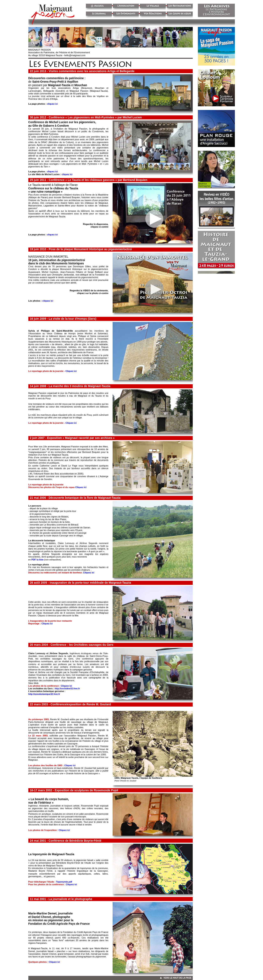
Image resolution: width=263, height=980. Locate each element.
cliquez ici (52, 104)
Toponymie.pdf (64, 882)
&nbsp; (214, 150)
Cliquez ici (71, 371)
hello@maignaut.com (75, 55)
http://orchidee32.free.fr (67, 688)
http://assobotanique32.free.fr (44, 694)
